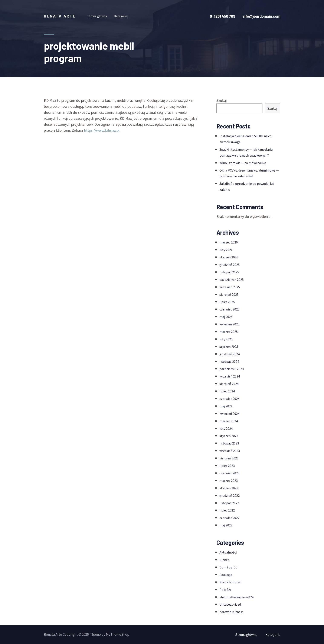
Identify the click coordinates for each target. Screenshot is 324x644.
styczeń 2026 (229, 257)
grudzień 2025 (230, 265)
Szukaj (222, 100)
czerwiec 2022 (229, 518)
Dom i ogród (228, 567)
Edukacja (226, 575)
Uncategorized (230, 604)
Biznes (224, 560)
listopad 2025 (229, 272)
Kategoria (273, 635)
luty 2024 (226, 428)
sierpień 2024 (229, 384)
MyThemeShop (118, 634)
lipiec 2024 (227, 391)
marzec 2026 (229, 242)
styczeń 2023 (229, 488)
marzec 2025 (229, 332)
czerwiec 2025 (229, 309)
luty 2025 (226, 339)
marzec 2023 (229, 481)
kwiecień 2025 (229, 324)
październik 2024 (232, 369)
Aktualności (228, 552)
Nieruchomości (230, 582)
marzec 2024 (229, 421)
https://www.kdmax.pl (102, 130)
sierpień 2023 (229, 458)
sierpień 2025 (229, 294)
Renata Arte (60, 16)
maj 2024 (226, 406)
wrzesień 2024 (230, 376)
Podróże (225, 590)
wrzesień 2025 (230, 287)
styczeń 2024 (229, 436)
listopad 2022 (229, 503)
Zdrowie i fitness (231, 612)
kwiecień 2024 (229, 414)
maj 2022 (226, 525)
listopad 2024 (229, 361)
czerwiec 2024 (229, 399)
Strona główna (246, 635)
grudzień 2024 (230, 354)
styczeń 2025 (229, 347)
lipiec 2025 (227, 302)
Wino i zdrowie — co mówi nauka (243, 163)
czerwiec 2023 (229, 473)
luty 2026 (226, 250)
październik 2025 (232, 280)
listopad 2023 (229, 443)
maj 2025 (226, 317)
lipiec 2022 (227, 510)
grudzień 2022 (230, 495)
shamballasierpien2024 (236, 597)
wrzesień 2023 (230, 451)
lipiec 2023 (227, 466)
